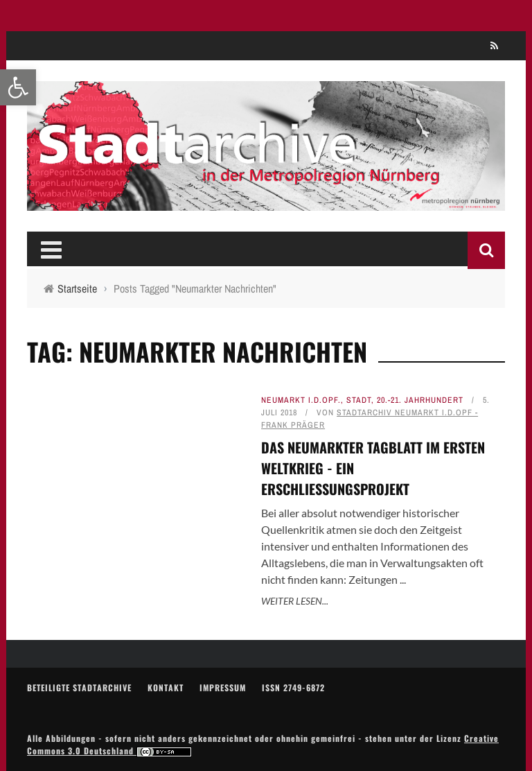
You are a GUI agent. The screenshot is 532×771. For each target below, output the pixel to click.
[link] (18, 87)
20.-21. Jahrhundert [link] (420, 400)
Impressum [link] (223, 687)
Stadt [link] (359, 400)
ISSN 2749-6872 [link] (293, 687)
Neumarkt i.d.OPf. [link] (301, 400)
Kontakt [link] (166, 687)
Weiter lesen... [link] (295, 601)
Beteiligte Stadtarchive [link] (79, 687)
